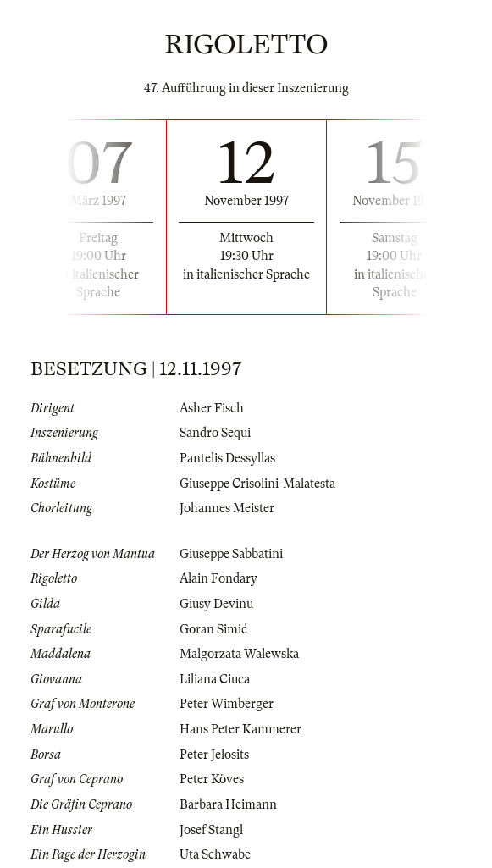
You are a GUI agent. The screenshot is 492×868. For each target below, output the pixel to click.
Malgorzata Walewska (239, 654)
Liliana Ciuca (215, 679)
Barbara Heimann (228, 804)
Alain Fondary (218, 578)
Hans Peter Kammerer (240, 729)
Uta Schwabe (215, 854)
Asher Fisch (212, 408)
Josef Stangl (211, 830)
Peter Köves (212, 779)
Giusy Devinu (216, 604)
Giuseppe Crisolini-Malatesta (257, 484)
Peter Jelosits (214, 755)
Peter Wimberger (227, 704)
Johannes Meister (227, 508)
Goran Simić (213, 629)
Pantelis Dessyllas (227, 458)
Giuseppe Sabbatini (231, 554)
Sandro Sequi (215, 433)
